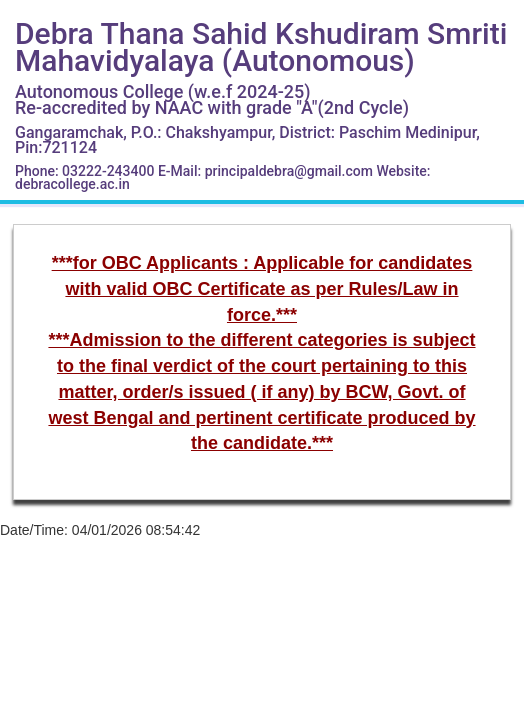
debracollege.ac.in (72, 184)
